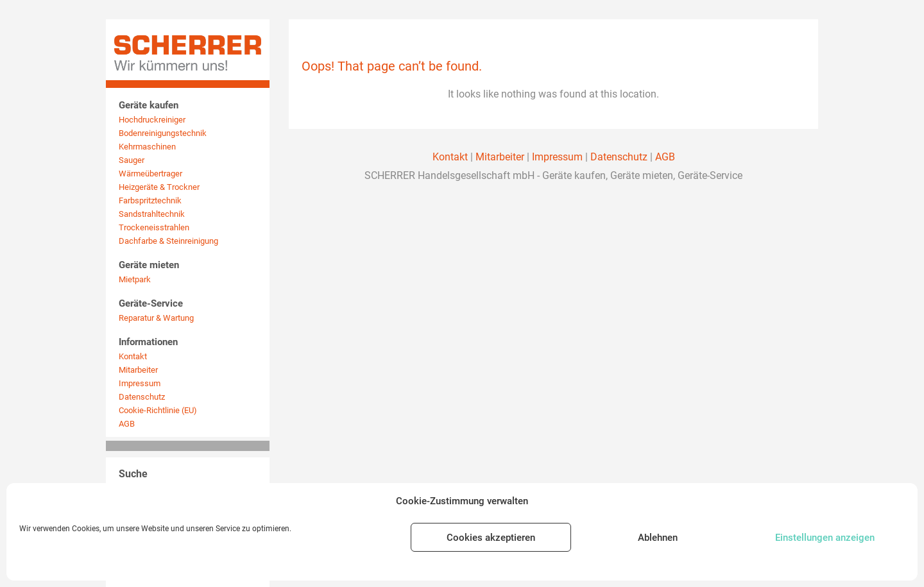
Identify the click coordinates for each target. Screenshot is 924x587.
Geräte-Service (151, 303)
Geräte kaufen (149, 105)
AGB (127, 424)
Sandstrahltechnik (152, 214)
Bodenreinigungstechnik (163, 133)
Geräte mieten (149, 265)
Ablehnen (658, 538)
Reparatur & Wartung (156, 318)
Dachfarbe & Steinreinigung (168, 241)
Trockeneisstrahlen (154, 227)
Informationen (148, 342)
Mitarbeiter (138, 370)
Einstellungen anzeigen (825, 538)
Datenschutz (142, 397)
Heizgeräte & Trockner (159, 187)
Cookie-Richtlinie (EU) (158, 410)
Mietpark (135, 279)
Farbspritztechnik (150, 200)
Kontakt (133, 356)
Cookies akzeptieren (491, 538)
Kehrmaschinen (147, 147)
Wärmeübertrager (150, 174)
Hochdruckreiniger (152, 120)
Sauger (132, 160)
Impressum (140, 383)
